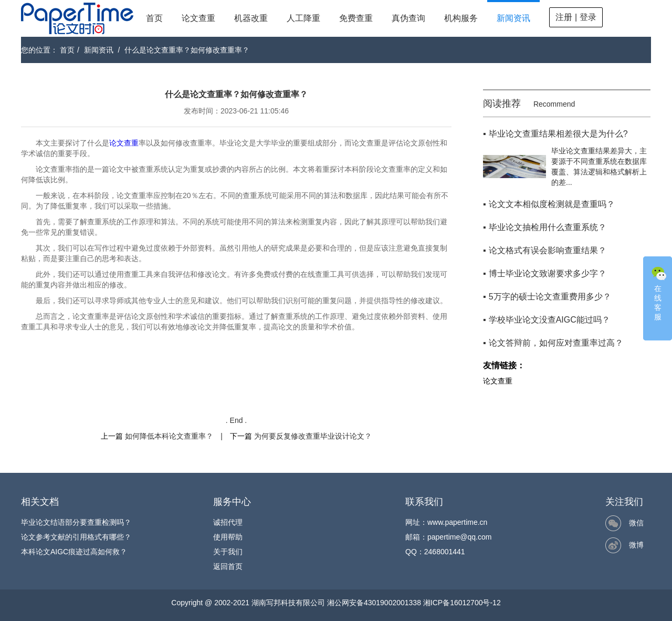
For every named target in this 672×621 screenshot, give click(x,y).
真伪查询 (408, 18)
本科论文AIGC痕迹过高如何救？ (74, 552)
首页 (154, 18)
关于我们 (228, 552)
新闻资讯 (513, 18)
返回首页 (228, 566)
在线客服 (659, 293)
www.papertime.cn (457, 522)
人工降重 (303, 18)
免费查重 (356, 18)
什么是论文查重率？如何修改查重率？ (187, 50)
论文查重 (198, 18)
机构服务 (461, 18)
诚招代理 (228, 522)
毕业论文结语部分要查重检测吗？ (76, 522)
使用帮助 (228, 537)
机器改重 (251, 18)
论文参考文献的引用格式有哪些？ (76, 537)
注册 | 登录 (576, 17)
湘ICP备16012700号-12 (462, 603)
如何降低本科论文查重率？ (169, 436)
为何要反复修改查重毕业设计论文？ (313, 436)
